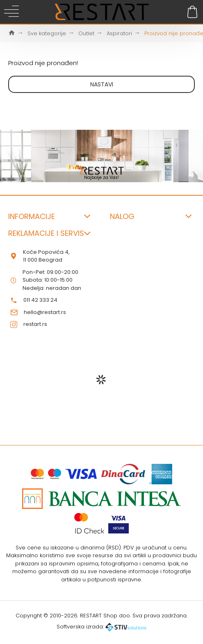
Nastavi (102, 84)
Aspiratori (119, 33)
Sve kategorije (47, 33)
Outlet (86, 33)
